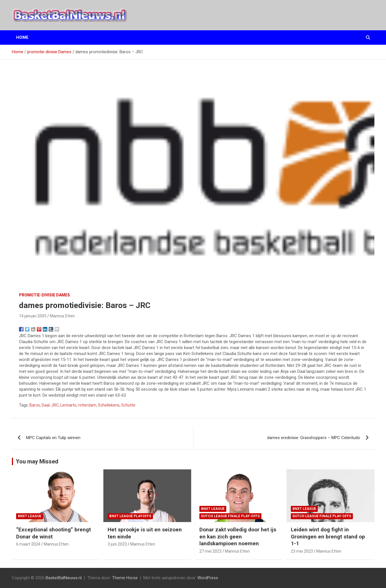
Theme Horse (125, 578)
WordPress (208, 578)
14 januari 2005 (33, 316)
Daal (46, 405)
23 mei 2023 (302, 551)
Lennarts (68, 405)
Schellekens (109, 405)
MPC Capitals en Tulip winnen (53, 438)
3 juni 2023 (117, 544)
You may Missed (37, 461)
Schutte (128, 405)
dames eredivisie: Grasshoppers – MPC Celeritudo (314, 438)
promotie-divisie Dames (44, 295)
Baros (35, 405)
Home (22, 37)
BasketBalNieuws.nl (64, 578)
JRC (55, 405)
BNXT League (30, 516)
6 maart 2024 (28, 544)
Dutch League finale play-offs (230, 516)
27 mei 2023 (210, 551)
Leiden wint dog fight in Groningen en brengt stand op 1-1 (328, 536)
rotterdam (87, 405)
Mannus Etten (62, 316)
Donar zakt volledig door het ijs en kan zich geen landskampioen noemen (238, 536)
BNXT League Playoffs (130, 516)
